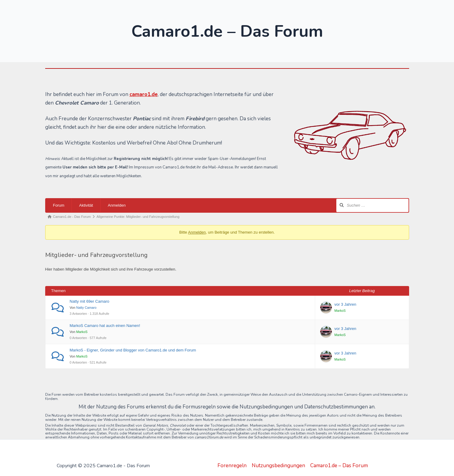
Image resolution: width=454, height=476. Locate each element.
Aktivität (86, 205)
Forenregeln (232, 466)
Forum (59, 205)
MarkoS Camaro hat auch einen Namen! (105, 326)
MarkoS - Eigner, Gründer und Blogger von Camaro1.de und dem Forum (133, 350)
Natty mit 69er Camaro (90, 301)
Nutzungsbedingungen (278, 466)
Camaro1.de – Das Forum (339, 466)
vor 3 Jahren (345, 304)
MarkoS (340, 311)
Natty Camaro (86, 308)
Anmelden (117, 205)
